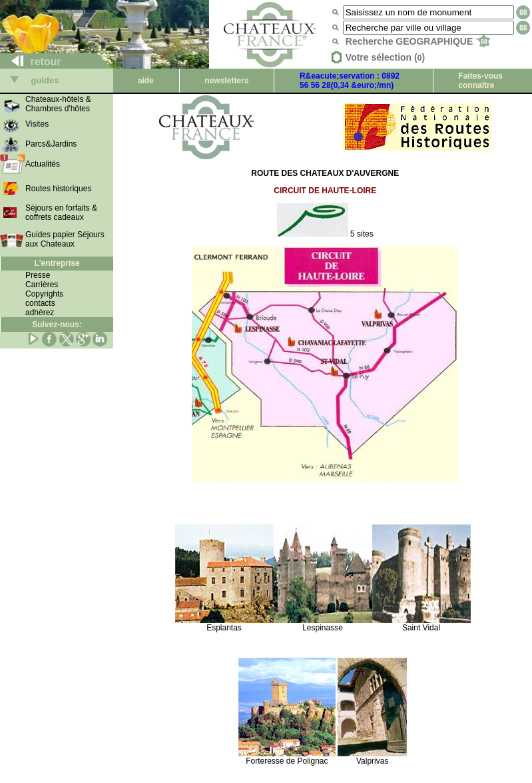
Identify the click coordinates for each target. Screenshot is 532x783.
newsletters (226, 81)
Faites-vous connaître (480, 81)
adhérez (40, 313)
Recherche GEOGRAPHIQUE (418, 41)
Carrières (42, 285)
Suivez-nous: (57, 325)
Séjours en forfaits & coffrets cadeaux (61, 213)
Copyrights (44, 294)
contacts (40, 303)
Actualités (43, 164)
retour (31, 62)
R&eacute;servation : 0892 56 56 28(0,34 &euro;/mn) (350, 81)
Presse (38, 275)
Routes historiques (58, 189)
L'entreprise (57, 263)
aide (146, 81)
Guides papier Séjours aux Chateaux (65, 239)
